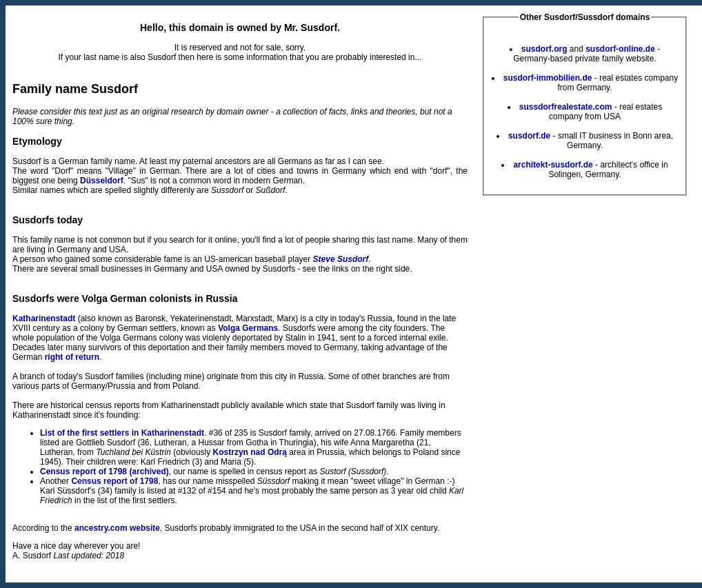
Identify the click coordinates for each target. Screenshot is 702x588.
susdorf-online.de (620, 49)
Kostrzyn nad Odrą (250, 452)
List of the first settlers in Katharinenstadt (122, 433)
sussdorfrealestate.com (566, 107)
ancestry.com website (117, 528)
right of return (72, 357)
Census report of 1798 (114, 481)
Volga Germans (248, 328)
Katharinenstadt (44, 318)
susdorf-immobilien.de (548, 78)
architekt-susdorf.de (553, 165)
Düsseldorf (102, 181)
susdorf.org (544, 49)
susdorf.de (529, 136)
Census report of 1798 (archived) (104, 472)
